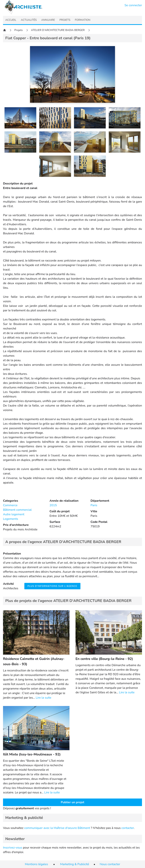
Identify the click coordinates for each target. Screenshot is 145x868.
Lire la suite (43, 698)
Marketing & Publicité (75, 864)
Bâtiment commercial (17, 510)
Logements (11, 519)
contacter (128, 828)
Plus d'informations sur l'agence (52, 586)
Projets (19, 30)
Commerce (10, 505)
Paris (94, 505)
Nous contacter (110, 864)
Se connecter (133, 5)
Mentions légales (36, 864)
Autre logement (14, 514)
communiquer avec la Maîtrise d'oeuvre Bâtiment (57, 828)
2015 (53, 505)
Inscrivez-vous (13, 848)
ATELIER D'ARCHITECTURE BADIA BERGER (58, 30)
